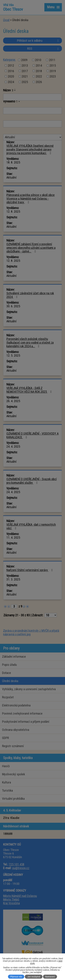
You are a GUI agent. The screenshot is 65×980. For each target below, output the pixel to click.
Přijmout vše (16, 977)
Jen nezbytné (34, 977)
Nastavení (50, 977)
